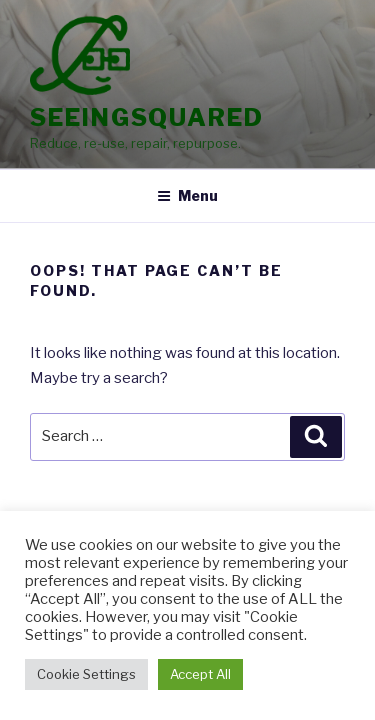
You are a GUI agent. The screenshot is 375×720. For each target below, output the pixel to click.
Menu (187, 195)
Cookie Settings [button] (86, 674)
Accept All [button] (200, 674)
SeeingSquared (147, 117)
